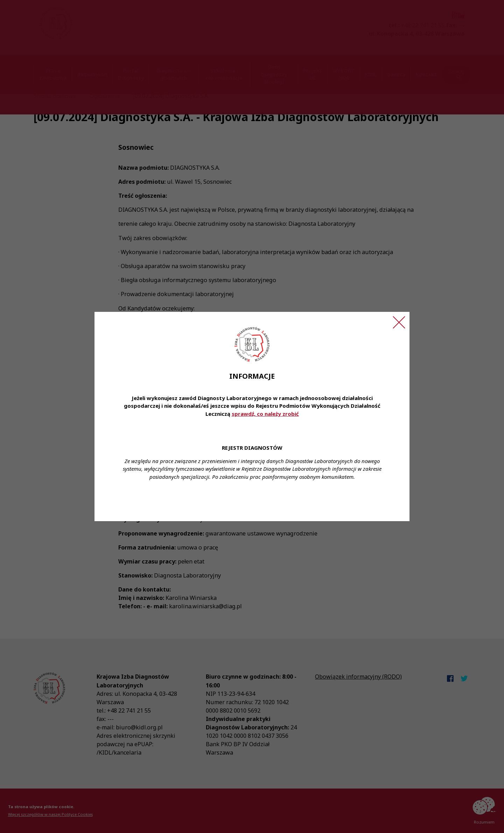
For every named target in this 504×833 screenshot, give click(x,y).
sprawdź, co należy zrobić (265, 414)
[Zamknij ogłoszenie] (399, 322)
